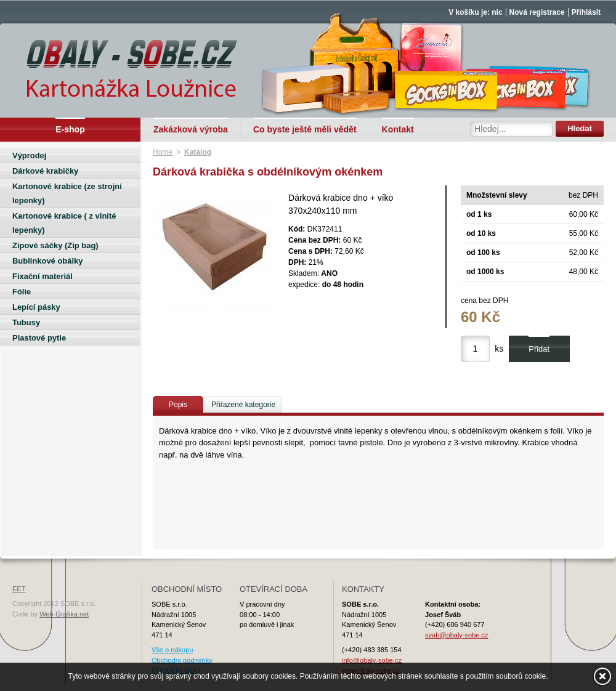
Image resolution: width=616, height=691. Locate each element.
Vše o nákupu (172, 650)
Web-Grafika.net (64, 614)
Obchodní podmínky (182, 660)
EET (19, 589)
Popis (178, 405)
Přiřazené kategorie (243, 405)
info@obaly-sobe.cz (372, 660)
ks (499, 349)
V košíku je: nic (475, 12)
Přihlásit (586, 12)
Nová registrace (537, 12)
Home (163, 152)
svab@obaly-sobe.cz (457, 635)
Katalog (198, 152)
